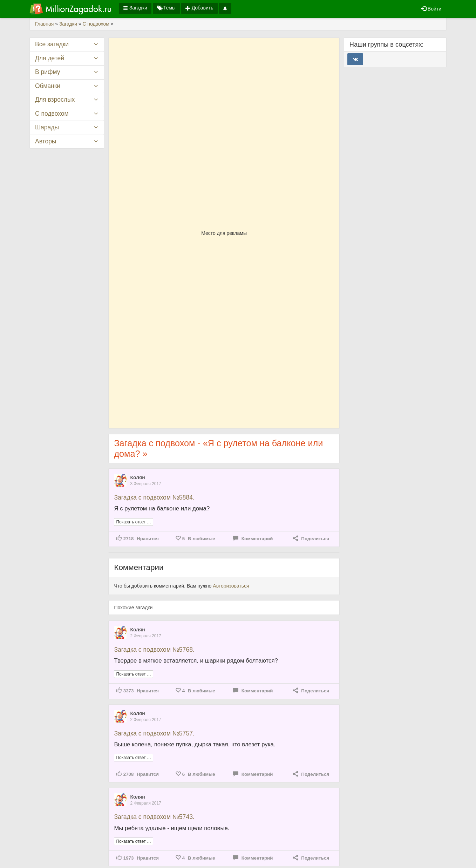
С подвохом (52, 114)
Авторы (46, 141)
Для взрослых (55, 100)
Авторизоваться (231, 586)
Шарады (47, 127)
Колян (137, 477)
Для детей (50, 58)
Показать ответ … (134, 522)
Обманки (48, 86)
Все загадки (52, 44)
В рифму (47, 72)
